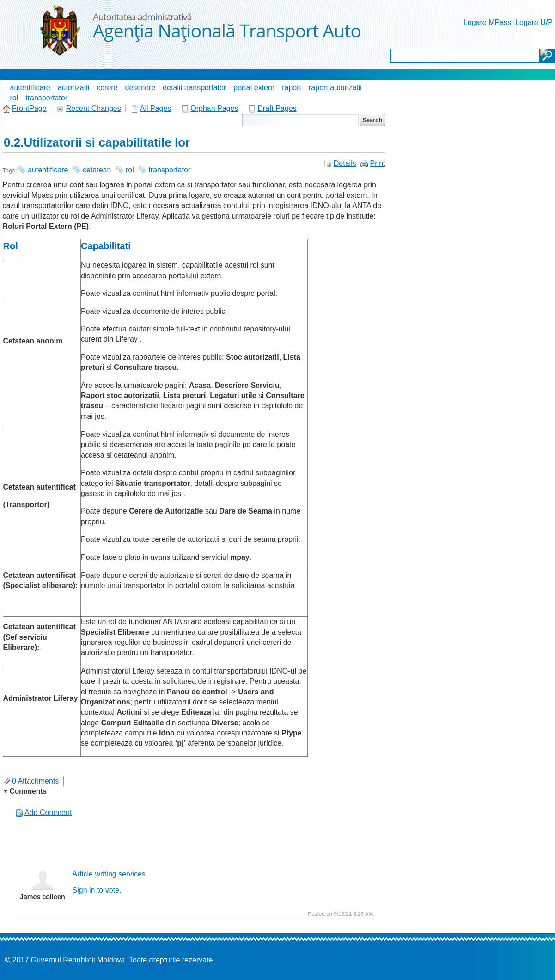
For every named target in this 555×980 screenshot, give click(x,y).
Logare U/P (534, 22)
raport (292, 88)
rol (14, 98)
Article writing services (109, 874)
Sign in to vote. (97, 890)
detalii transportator (194, 88)
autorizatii (73, 88)
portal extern (254, 88)
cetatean (97, 170)
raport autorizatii (335, 88)
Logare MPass (487, 22)
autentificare (30, 88)
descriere (140, 88)
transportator (46, 98)
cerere (107, 88)
